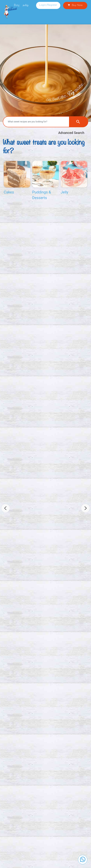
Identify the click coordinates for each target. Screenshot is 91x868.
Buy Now (75, 5)
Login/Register (48, 5)
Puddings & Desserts (42, 195)
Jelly (64, 192)
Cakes (9, 192)
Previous (6, 508)
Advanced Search (71, 133)
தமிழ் (26, 5)
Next (85, 508)
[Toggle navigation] (85, 19)
